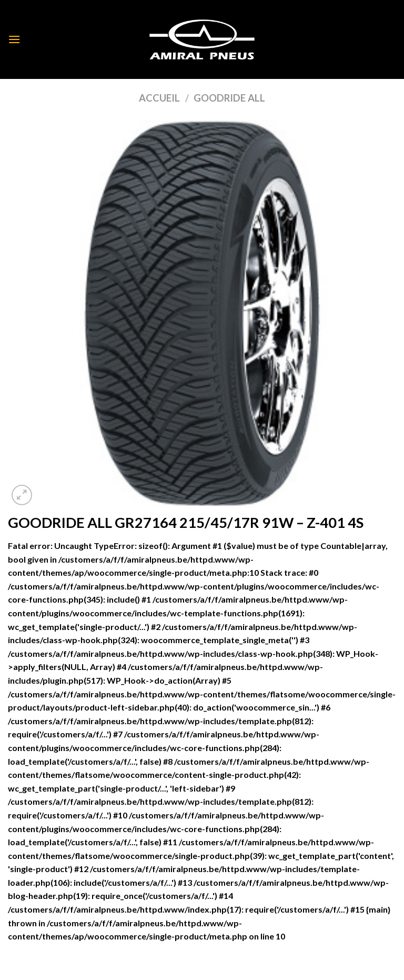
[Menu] (14, 39)
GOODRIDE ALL (229, 98)
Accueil (159, 98)
